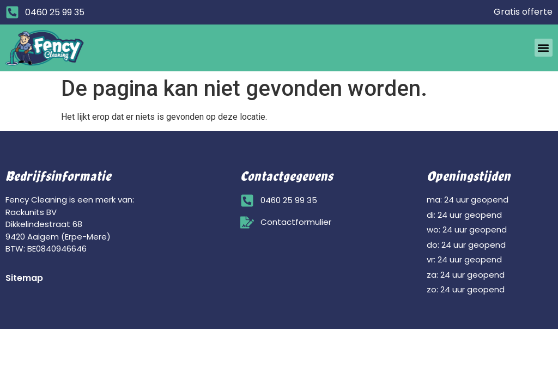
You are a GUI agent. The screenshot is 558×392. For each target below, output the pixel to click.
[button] (544, 48)
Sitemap (24, 278)
